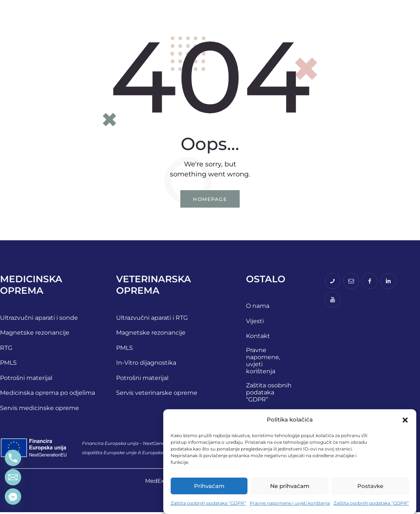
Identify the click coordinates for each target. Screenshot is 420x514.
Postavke (370, 486)
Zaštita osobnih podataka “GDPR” (208, 503)
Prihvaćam (209, 486)
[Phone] (13, 458)
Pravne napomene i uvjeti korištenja (290, 503)
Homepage (210, 199)
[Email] (13, 477)
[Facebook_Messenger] (13, 497)
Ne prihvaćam (290, 486)
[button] (405, 420)
